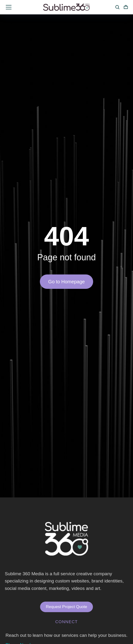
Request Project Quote (66, 607)
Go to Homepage (66, 282)
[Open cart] (126, 7)
